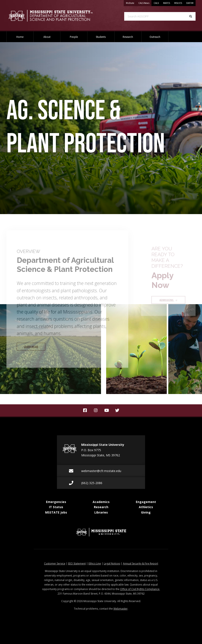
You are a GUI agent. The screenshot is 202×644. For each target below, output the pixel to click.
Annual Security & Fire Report (141, 563)
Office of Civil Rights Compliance (140, 589)
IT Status (56, 507)
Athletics (146, 507)
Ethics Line (95, 563)
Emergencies (56, 502)
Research (128, 37)
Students (101, 37)
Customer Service (55, 563)
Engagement (146, 502)
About (47, 37)
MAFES (167, 3)
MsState (131, 2)
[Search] (191, 16)
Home (20, 37)
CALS (156, 3)
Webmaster (121, 609)
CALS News (145, 2)
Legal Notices (112, 563)
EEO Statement (77, 563)
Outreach (155, 37)
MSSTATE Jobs (56, 512)
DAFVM (190, 3)
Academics (101, 502)
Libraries (101, 512)
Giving (146, 512)
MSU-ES (178, 3)
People (74, 37)
